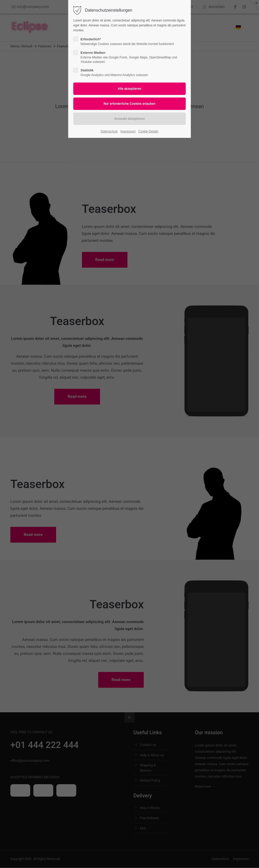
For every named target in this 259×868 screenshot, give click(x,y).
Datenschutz (109, 131)
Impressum (128, 131)
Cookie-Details (148, 131)
